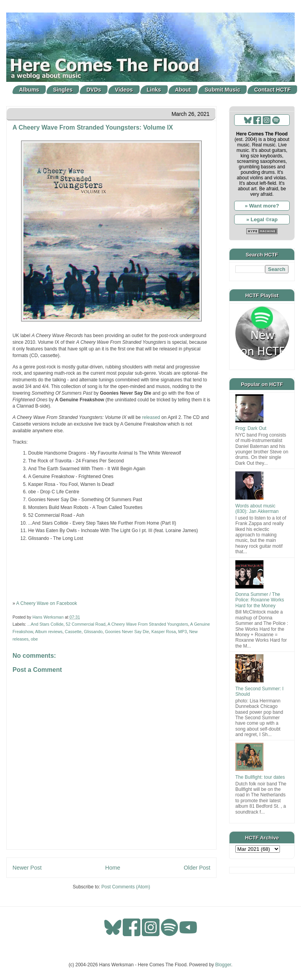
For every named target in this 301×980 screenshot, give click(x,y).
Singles (63, 90)
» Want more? (262, 206)
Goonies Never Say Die (127, 632)
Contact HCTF (272, 90)
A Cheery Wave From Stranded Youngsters (148, 624)
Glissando (93, 632)
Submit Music (223, 90)
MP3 (183, 632)
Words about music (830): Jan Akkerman (257, 509)
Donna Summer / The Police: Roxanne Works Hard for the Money (260, 600)
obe (34, 639)
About (183, 90)
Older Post (197, 868)
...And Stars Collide (45, 624)
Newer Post (27, 868)
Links (154, 90)
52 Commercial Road (85, 624)
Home (113, 868)
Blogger (223, 965)
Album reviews (49, 632)
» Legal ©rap (262, 219)
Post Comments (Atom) (126, 887)
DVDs (94, 90)
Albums (29, 90)
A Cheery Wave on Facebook (47, 603)
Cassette (73, 632)
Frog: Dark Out (251, 428)
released (151, 417)
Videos (124, 90)
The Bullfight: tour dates (260, 777)
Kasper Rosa (163, 632)
